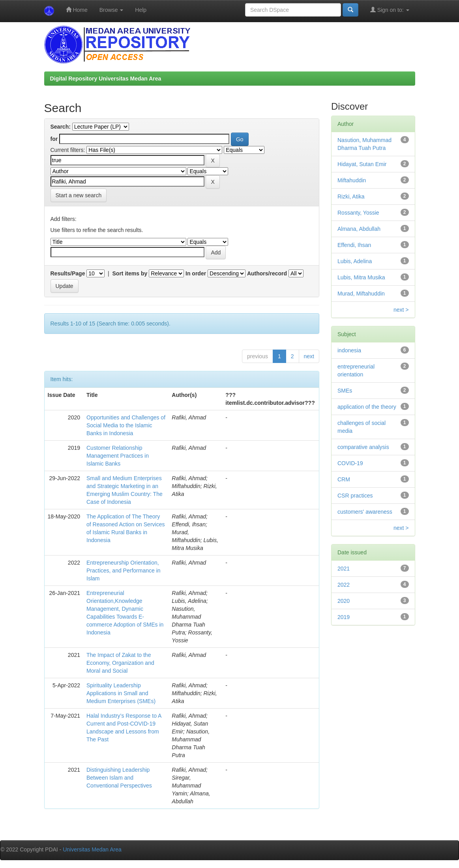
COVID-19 (350, 463)
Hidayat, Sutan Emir (362, 164)
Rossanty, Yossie (358, 213)
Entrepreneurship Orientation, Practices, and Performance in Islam (124, 571)
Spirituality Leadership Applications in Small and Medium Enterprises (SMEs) (121, 693)
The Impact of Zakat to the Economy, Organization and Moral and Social (120, 663)
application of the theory (367, 407)
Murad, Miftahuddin (361, 294)
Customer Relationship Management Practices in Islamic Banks (118, 456)
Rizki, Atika (351, 196)
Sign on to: (390, 10)
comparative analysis (363, 447)
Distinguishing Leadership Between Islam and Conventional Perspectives (119, 778)
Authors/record (267, 273)
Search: (61, 127)
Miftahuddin (352, 180)
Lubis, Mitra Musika (361, 277)
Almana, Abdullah (359, 229)
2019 (344, 617)
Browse (111, 10)
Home (77, 10)
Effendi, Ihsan (354, 245)
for (54, 139)
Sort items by (130, 273)
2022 (344, 585)
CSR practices (355, 496)
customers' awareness (365, 512)
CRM (344, 479)
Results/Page (68, 273)
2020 (344, 601)
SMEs (345, 391)
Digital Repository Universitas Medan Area (106, 79)
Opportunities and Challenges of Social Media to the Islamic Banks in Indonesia (126, 425)
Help (141, 10)
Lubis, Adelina (355, 261)
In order (196, 273)
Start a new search (79, 195)
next (309, 356)
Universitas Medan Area (92, 849)
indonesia (349, 350)
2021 (344, 569)
